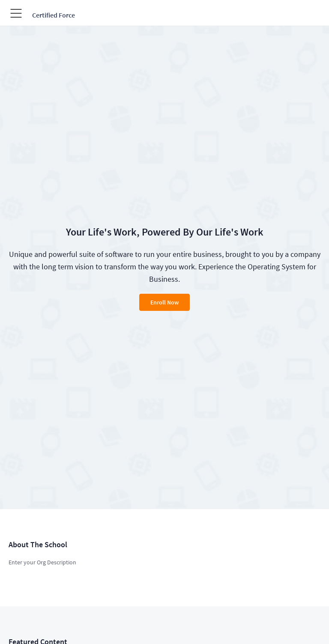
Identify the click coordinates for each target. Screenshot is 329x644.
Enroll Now (164, 302)
